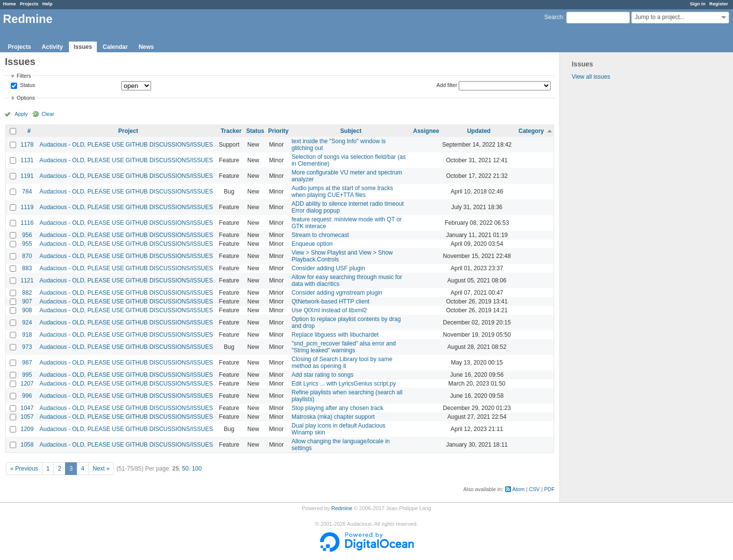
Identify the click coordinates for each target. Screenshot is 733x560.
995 (27, 375)
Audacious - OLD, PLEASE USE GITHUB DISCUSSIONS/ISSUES (126, 145)
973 (27, 347)
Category (531, 131)
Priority (278, 131)
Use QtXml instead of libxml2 (329, 310)
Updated (479, 131)
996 (27, 396)
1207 (27, 384)
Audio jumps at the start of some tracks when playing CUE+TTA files (342, 192)
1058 (27, 445)
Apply (21, 114)
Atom (519, 489)
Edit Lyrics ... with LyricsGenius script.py (344, 384)
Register (719, 4)
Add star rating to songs (322, 375)
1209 (27, 429)
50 (185, 469)
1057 (27, 417)
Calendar (115, 47)
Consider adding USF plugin (328, 268)
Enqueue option (312, 244)
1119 (27, 207)
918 (27, 335)
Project (128, 131)
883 (27, 268)
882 (27, 293)
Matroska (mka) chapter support (333, 417)
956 (27, 235)
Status (27, 86)
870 (27, 256)
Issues (83, 47)
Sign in (698, 4)
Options (26, 98)
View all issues (591, 77)
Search (554, 17)
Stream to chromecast (320, 235)
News (146, 47)
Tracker (231, 131)
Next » (101, 469)
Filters (24, 76)
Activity (52, 47)
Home (10, 4)
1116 (27, 223)
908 (27, 310)
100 (197, 469)
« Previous (24, 469)
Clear (48, 114)
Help (48, 4)
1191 (27, 176)
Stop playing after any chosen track (337, 408)
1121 (27, 280)
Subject (351, 131)
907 (27, 302)
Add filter (447, 85)
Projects (29, 4)
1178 (27, 145)
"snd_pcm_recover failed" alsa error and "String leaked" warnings (344, 347)
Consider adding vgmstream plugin (337, 293)
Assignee (426, 131)
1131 (27, 160)
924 (27, 323)
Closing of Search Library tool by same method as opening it (342, 363)
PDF (550, 489)
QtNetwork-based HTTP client (330, 302)
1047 (27, 408)
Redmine (342, 508)
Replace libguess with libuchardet (335, 335)
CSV (534, 489)
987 (27, 363)
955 (27, 244)
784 (27, 192)
